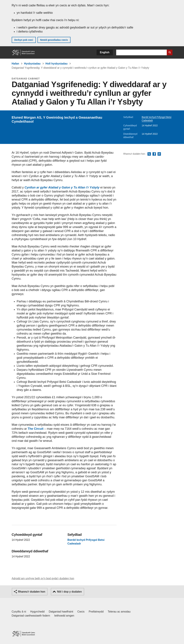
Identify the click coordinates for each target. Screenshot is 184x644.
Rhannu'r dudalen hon (32, 592)
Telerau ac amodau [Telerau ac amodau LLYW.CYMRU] (119, 612)
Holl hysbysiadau (57, 64)
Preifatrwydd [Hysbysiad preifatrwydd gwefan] (96, 612)
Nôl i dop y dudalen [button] (69, 592)
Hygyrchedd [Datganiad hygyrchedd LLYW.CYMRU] (37, 612)
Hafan (15, 64)
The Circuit (36, 429)
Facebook (154, 154)
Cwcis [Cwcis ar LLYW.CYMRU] (81, 612)
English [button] (105, 52)
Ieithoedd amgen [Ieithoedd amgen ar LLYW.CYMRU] (64, 616)
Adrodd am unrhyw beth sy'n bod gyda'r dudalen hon (43, 578)
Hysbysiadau (32, 64)
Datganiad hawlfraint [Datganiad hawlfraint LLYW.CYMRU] (61, 612)
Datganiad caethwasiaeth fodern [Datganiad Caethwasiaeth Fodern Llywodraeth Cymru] (31, 616)
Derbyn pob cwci (24, 40)
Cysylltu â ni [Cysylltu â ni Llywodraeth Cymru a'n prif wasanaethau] (19, 612)
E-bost (159, 154)
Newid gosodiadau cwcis (54, 40)
